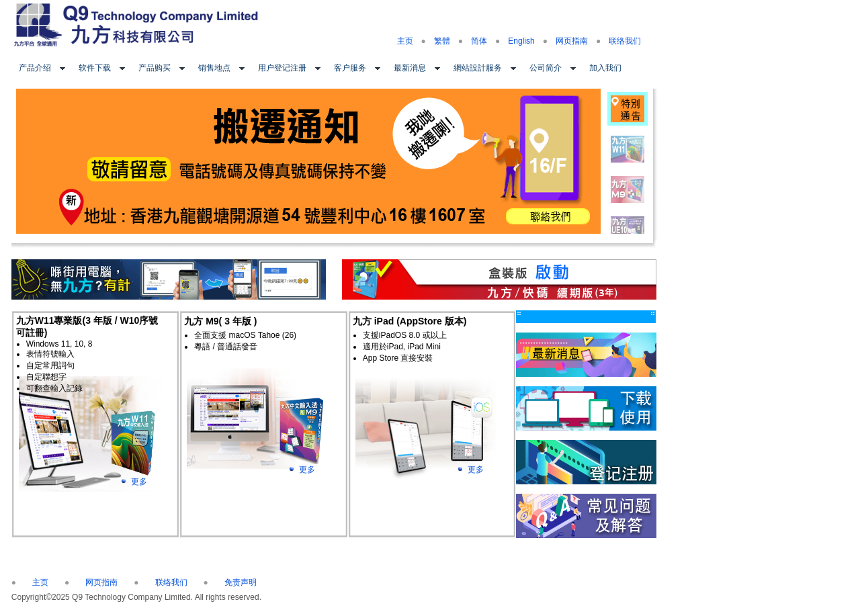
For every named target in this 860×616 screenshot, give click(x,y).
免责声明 (241, 582)
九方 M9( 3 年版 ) (220, 321)
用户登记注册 (282, 68)
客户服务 (350, 68)
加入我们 (605, 68)
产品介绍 (35, 68)
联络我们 (625, 41)
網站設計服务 (478, 68)
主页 (405, 41)
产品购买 (155, 68)
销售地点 (214, 68)
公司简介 (546, 68)
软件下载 (95, 68)
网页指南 (572, 41)
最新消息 (410, 68)
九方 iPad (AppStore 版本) (410, 321)
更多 (139, 482)
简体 (479, 41)
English (521, 41)
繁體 (442, 41)
